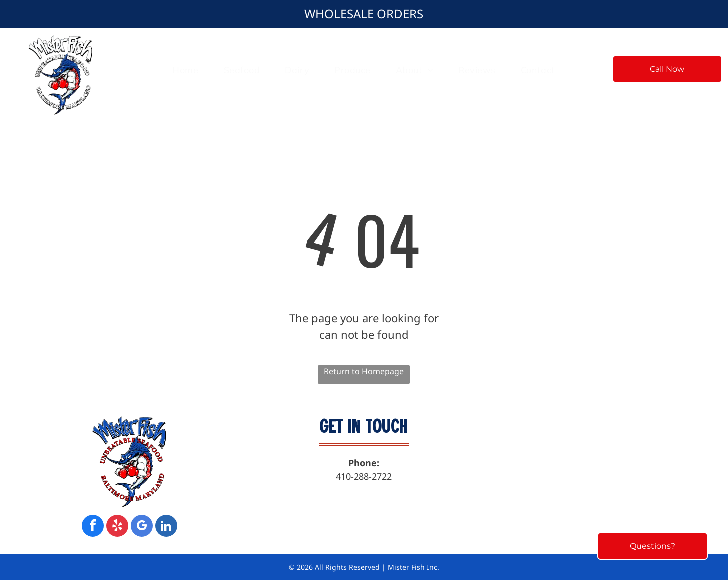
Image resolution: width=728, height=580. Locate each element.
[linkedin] (166, 527)
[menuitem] (185, 70)
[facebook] (93, 527)
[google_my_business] (142, 527)
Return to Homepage (364, 371)
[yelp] (117, 527)
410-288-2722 (364, 476)
